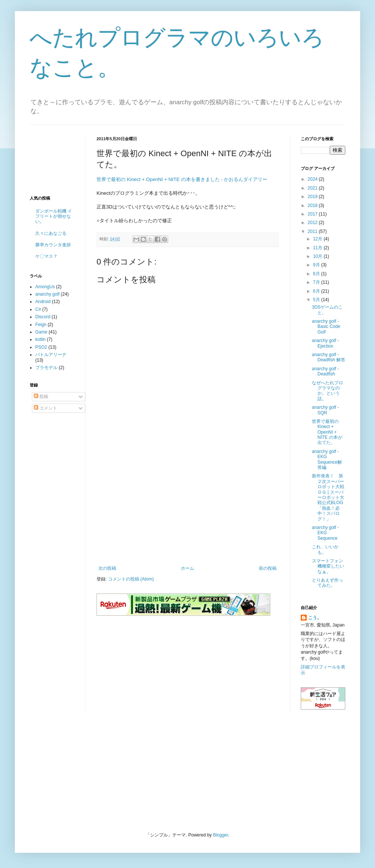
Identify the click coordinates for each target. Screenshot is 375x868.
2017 (313, 214)
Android (43, 302)
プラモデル (46, 368)
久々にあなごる (51, 233)
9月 (317, 265)
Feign (41, 325)
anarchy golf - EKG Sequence (325, 533)
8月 (317, 274)
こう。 (315, 618)
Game (41, 332)
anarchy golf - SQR (325, 410)
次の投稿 (107, 568)
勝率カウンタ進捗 (53, 245)
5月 (317, 300)
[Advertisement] (187, 504)
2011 (313, 231)
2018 (313, 206)
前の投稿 (268, 568)
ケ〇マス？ (46, 256)
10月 (318, 256)
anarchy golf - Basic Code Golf (326, 327)
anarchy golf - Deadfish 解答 (329, 357)
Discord (43, 317)
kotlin (40, 339)
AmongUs (45, 287)
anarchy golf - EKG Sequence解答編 (327, 459)
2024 (313, 179)
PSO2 (41, 347)
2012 (313, 223)
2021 (313, 188)
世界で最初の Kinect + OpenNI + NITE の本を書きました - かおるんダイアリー (182, 179)
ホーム (187, 568)
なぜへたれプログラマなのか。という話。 (327, 391)
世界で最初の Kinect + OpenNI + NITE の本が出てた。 (327, 432)
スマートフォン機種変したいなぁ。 (328, 566)
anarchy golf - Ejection (325, 343)
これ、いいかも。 (325, 549)
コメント (45, 408)
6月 (317, 291)
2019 (313, 197)
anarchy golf (47, 294)
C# (38, 309)
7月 (317, 282)
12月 (318, 239)
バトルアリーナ (51, 355)
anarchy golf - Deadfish (325, 371)
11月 (318, 248)
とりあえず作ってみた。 (327, 583)
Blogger (221, 835)
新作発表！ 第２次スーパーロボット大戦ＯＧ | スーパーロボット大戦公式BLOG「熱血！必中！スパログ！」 (328, 497)
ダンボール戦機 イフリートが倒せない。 (54, 216)
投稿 (41, 397)
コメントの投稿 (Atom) (131, 579)
